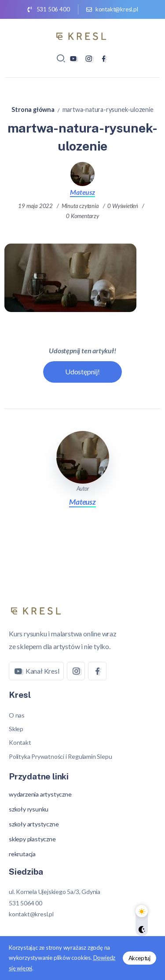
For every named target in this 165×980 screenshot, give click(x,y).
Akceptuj (139, 958)
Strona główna (33, 109)
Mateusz (82, 192)
